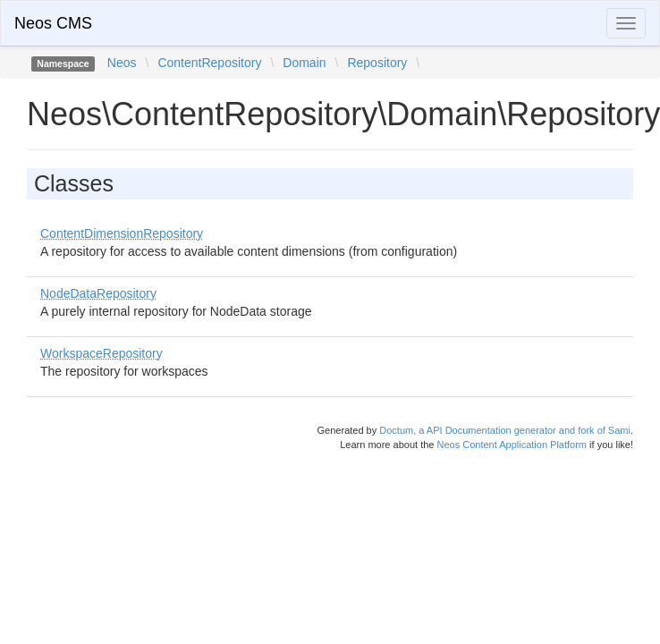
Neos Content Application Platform (512, 445)
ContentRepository (209, 63)
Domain (304, 63)
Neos (122, 63)
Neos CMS (53, 23)
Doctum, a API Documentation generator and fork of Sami (505, 430)
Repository (377, 63)
